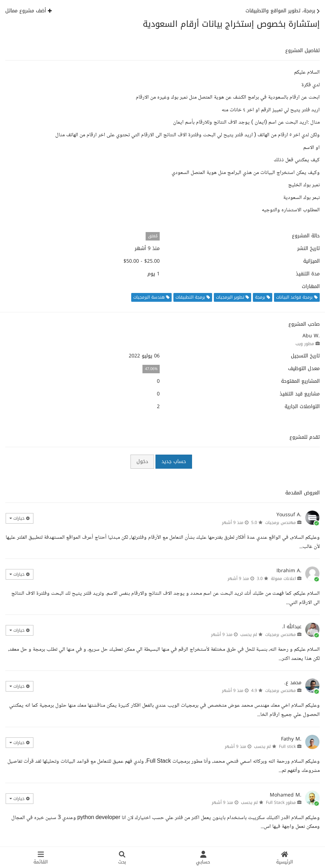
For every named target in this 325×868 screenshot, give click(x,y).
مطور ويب (305, 344)
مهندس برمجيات (281, 523)
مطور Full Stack (281, 803)
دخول (142, 461)
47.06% (151, 369)
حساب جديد (174, 461)
